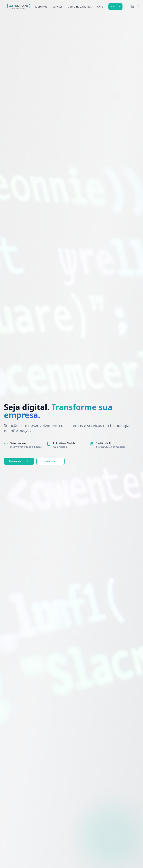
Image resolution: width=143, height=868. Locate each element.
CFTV (100, 7)
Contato (115, 6)
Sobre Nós (41, 7)
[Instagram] (137, 7)
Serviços (58, 7)
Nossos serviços (51, 461)
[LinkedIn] (132, 7)
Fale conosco (19, 461)
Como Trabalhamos (80, 7)
